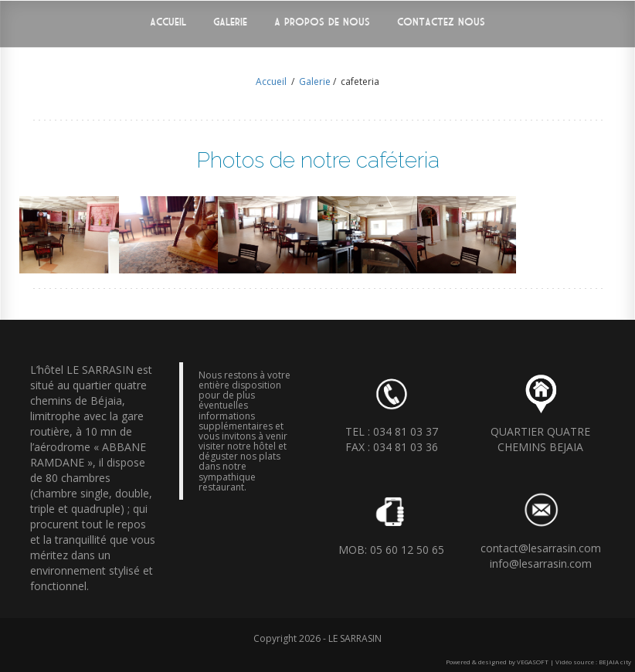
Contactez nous (441, 22)
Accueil (168, 22)
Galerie (230, 22)
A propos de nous (322, 22)
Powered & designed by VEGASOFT (497, 662)
